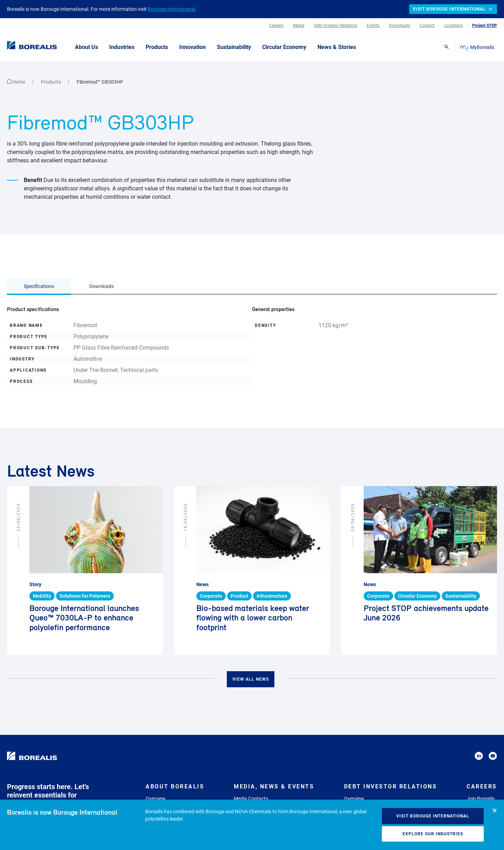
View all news (251, 679)
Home (17, 82)
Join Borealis (481, 799)
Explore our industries (433, 834)
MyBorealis (478, 47)
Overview (156, 799)
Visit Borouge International (433, 816)
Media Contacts (251, 799)
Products (51, 82)
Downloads (101, 286)
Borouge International (171, 9)
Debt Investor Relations (391, 786)
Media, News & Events (274, 786)
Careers (482, 786)
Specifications (39, 286)
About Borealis (175, 786)
